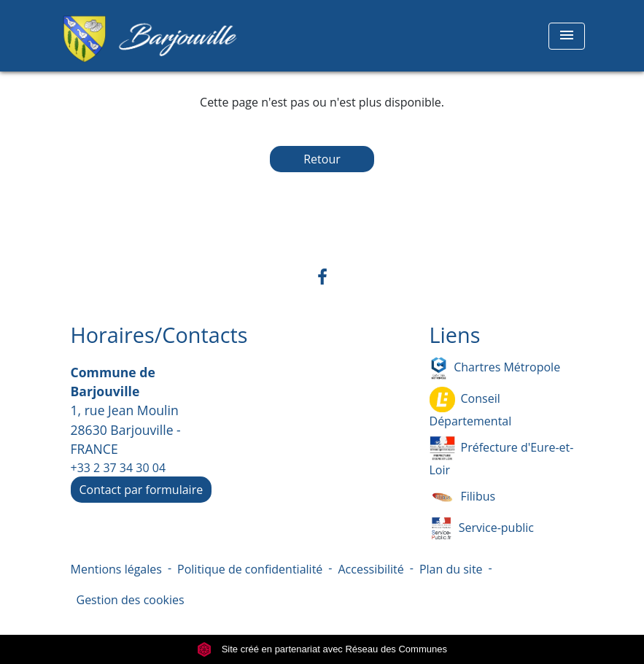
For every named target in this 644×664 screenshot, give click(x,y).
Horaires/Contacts (159, 335)
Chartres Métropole (495, 368)
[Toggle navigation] (567, 36)
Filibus (463, 497)
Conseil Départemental (471, 408)
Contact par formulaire (141, 490)
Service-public (482, 529)
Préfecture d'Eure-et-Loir (502, 457)
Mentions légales (116, 569)
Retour (322, 159)
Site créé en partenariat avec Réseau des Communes (322, 649)
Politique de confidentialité (250, 569)
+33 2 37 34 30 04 (119, 468)
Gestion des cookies (131, 600)
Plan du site (451, 569)
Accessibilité (371, 569)
